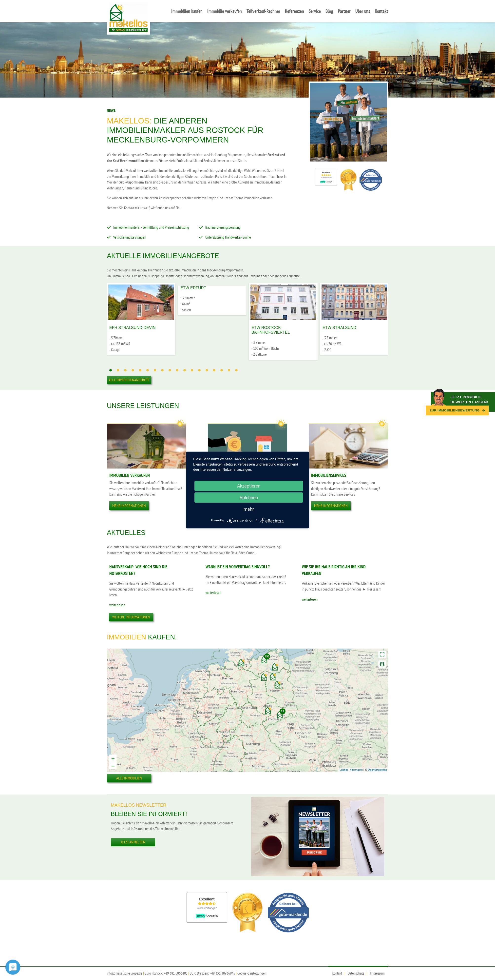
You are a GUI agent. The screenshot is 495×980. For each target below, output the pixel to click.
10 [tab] (177, 370)
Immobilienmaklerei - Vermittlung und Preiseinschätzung (151, 227)
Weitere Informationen (131, 617)
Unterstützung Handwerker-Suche (228, 237)
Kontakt (381, 11)
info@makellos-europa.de (125, 973)
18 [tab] (236, 370)
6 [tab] (148, 370)
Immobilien (126, 637)
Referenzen (295, 11)
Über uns (363, 11)
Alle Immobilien (129, 778)
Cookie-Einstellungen (252, 973)
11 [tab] (185, 370)
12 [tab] (192, 370)
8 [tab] (162, 370)
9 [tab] (170, 370)
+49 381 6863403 (176, 973)
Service (315, 11)
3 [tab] (125, 370)
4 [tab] (133, 370)
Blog (329, 11)
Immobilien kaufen (187, 11)
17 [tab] (229, 370)
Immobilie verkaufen (225, 11)
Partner (344, 11)
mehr (249, 509)
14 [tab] (207, 370)
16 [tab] (222, 370)
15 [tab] (214, 370)
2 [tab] (118, 370)
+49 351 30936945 (222, 973)
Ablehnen (249, 498)
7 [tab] (155, 370)
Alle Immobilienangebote (129, 380)
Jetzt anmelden (133, 842)
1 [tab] (111, 370)
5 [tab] (140, 370)
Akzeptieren (249, 486)
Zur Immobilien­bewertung (457, 410)
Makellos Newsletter (139, 805)
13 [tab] (199, 370)
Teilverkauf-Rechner (263, 11)
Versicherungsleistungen (130, 237)
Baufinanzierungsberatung (223, 227)
